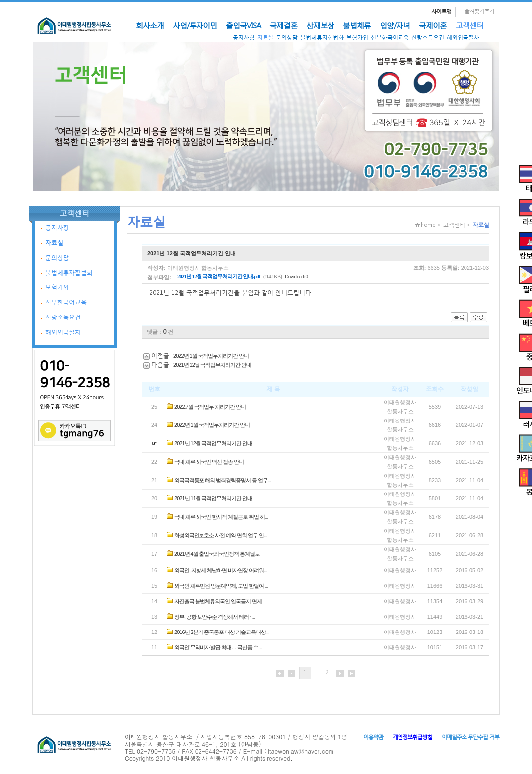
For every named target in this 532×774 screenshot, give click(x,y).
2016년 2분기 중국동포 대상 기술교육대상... (221, 632)
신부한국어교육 (390, 37)
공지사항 (244, 37)
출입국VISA (243, 25)
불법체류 (357, 25)
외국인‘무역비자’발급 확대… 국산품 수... (218, 647)
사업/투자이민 (195, 25)
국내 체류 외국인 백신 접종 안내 (209, 462)
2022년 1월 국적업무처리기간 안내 (211, 356)
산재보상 (320, 25)
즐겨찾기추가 (479, 11)
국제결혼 (283, 25)
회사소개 (150, 25)
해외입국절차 (463, 37)
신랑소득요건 (428, 37)
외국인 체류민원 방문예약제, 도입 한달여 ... (221, 586)
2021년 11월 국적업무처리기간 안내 (213, 498)
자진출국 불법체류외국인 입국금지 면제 (218, 601)
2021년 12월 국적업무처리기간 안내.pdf (219, 276)
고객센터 (469, 25)
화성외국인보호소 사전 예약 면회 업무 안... (220, 535)
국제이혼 (433, 25)
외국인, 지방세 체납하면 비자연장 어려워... (220, 570)
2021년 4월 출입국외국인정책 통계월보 (217, 554)
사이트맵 (441, 12)
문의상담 (287, 37)
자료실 (265, 37)
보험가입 (357, 37)
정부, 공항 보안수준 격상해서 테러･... (214, 617)
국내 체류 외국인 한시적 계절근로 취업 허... (221, 517)
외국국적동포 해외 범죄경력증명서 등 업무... (222, 480)
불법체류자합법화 (322, 37)
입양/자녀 (395, 25)
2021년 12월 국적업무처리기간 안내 (212, 365)
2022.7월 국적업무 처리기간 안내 (210, 407)
